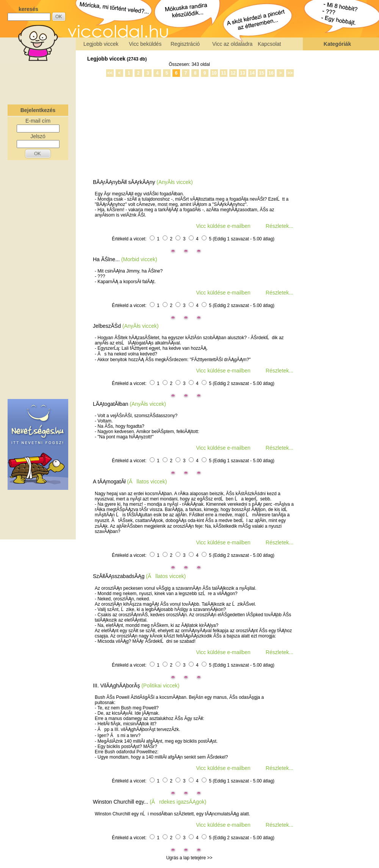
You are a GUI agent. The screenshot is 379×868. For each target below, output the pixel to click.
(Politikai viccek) (160, 686)
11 (223, 73)
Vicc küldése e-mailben (223, 226)
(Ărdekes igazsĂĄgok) (178, 802)
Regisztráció (185, 44)
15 (261, 73)
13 (242, 73)
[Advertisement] (38, 81)
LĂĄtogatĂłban (110, 404)
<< (110, 73)
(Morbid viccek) (139, 259)
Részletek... (280, 226)
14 (252, 73)
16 (271, 73)
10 (214, 73)
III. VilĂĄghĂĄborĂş (116, 686)
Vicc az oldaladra (232, 44)
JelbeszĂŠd (107, 326)
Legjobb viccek (101, 44)
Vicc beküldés (145, 44)
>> (290, 73)
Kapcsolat (269, 44)
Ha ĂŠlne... (106, 259)
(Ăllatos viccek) (147, 482)
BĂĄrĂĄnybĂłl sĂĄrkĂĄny (124, 182)
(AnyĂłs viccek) (175, 182)
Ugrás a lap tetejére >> (189, 858)
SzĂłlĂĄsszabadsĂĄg (119, 576)
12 (233, 73)
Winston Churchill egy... (121, 802)
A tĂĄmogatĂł (109, 482)
